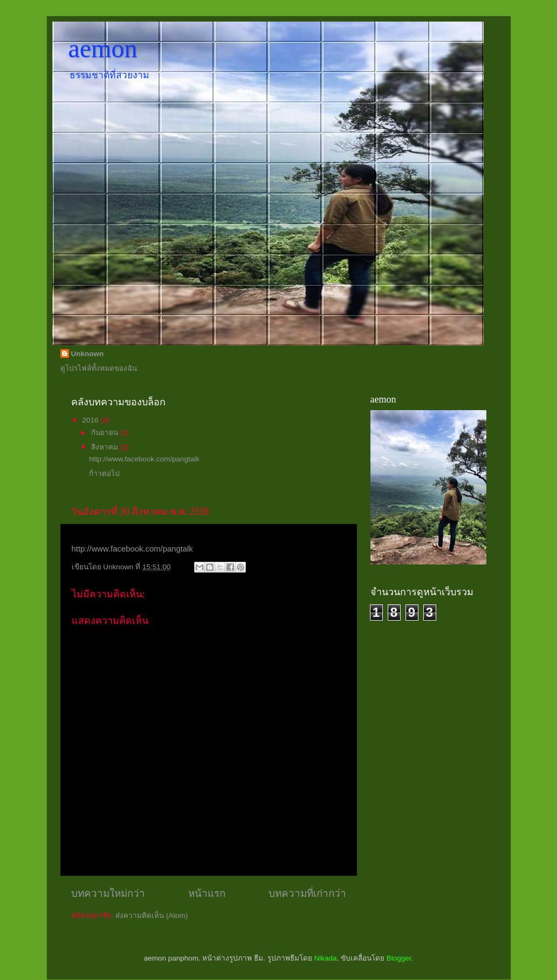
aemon (103, 48)
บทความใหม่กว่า (108, 893)
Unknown (88, 354)
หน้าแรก (207, 893)
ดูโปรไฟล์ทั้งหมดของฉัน (99, 368)
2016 (91, 420)
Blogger (399, 958)
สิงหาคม (106, 447)
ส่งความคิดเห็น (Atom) (152, 916)
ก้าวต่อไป (104, 474)
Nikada (325, 958)
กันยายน (106, 433)
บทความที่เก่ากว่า (307, 893)
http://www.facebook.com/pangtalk (144, 459)
